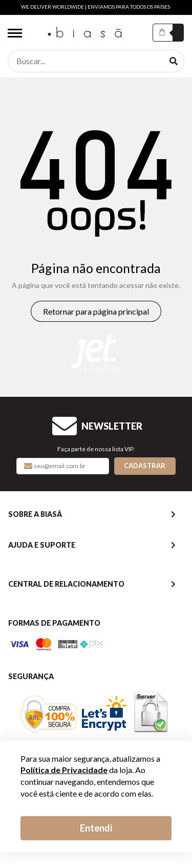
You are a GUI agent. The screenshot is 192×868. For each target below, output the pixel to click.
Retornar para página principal (96, 311)
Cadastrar (145, 466)
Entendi (96, 828)
